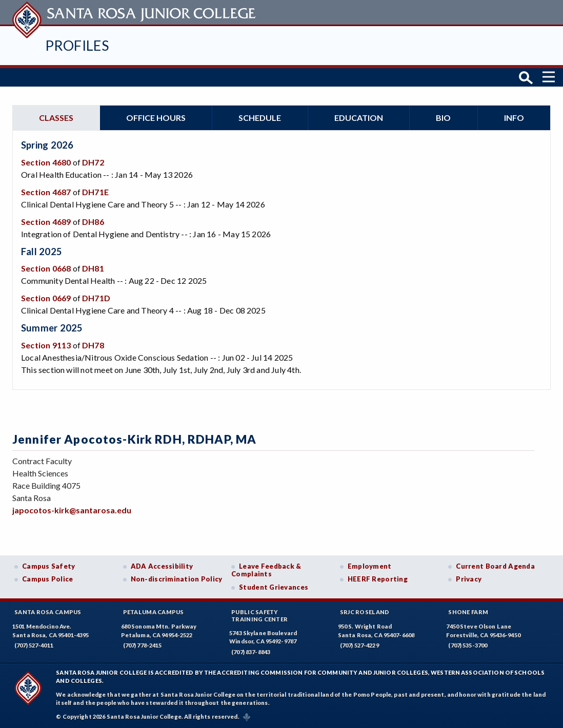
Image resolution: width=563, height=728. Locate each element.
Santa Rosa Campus (48, 612)
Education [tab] (359, 118)
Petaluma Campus (154, 612)
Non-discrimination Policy (177, 579)
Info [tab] (514, 118)
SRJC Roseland (365, 612)
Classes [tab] (56, 118)
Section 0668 (46, 268)
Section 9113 (46, 345)
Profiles (77, 45)
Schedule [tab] (260, 118)
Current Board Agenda (495, 566)
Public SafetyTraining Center (259, 615)
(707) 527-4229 (359, 645)
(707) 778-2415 (143, 645)
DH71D (96, 298)
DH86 (93, 222)
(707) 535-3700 (468, 645)
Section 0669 (46, 298)
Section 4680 (46, 162)
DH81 (93, 268)
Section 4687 (46, 192)
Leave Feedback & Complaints (266, 570)
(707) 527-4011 (34, 645)
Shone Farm (468, 612)
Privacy (469, 579)
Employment (370, 566)
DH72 (93, 162)
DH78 (93, 345)
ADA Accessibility (162, 566)
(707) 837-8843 (251, 652)
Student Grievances (274, 587)
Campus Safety (49, 566)
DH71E (95, 192)
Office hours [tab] (156, 118)
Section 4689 (46, 222)
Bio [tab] (443, 118)
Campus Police (48, 579)
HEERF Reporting (378, 579)
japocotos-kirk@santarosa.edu (72, 510)
